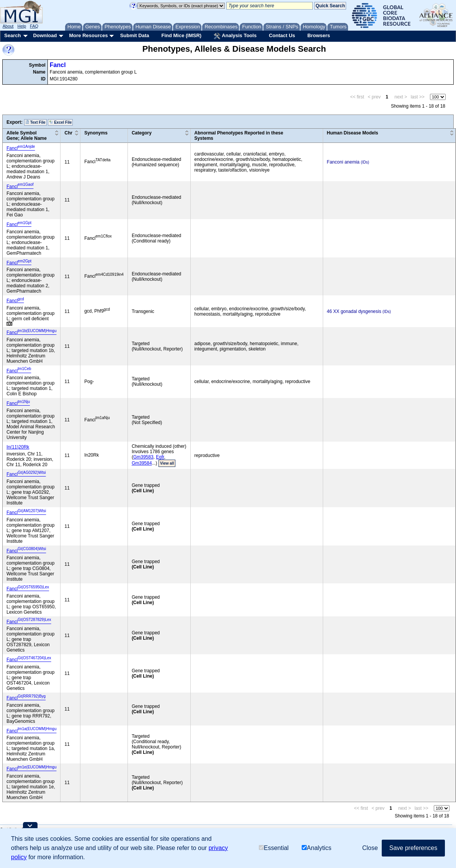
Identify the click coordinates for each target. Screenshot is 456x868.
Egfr (160, 457)
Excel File (60, 122)
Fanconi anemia (343, 162)
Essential (274, 848)
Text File (35, 122)
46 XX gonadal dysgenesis (354, 311)
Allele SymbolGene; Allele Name (27, 136)
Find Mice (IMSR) (181, 35)
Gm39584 (142, 463)
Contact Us (282, 35)
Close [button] (370, 848)
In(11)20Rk (18, 447)
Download (45, 35)
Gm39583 (143, 457)
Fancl (58, 65)
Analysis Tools (235, 36)
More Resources (88, 35)
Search (12, 35)
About (8, 26)
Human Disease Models (353, 133)
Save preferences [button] (413, 848)
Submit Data (135, 35)
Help (22, 26)
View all (167, 463)
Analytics (316, 848)
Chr (68, 133)
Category (142, 133)
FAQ (34, 26)
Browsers (319, 35)
